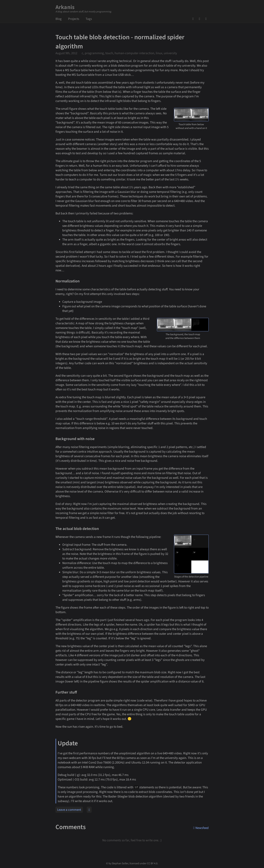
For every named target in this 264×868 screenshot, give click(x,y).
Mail (201, 19)
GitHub (194, 19)
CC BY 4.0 (152, 863)
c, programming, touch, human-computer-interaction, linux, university (129, 53)
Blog (59, 19)
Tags (89, 19)
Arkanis (65, 7)
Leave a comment (69, 810)
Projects (74, 19)
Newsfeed (207, 19)
